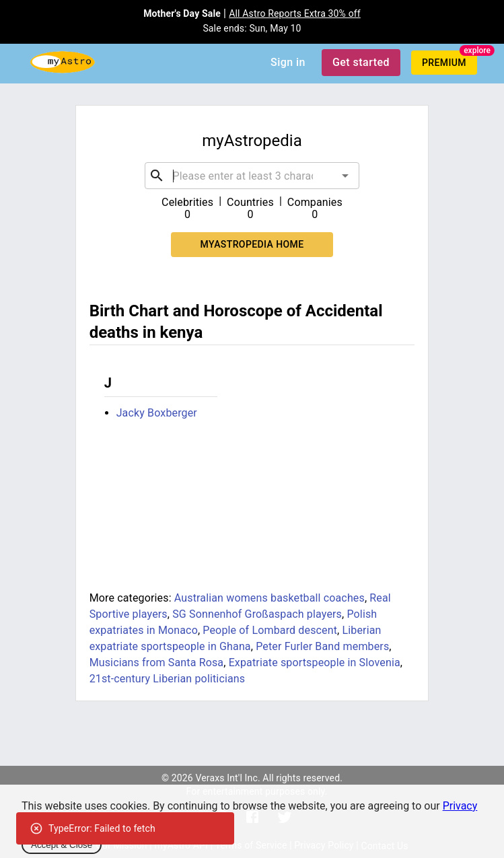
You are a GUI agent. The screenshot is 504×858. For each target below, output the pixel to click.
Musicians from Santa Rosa (157, 663)
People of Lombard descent (270, 630)
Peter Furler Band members (322, 646)
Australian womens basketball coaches (269, 598)
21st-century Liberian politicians (168, 679)
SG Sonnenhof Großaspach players (257, 614)
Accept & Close (62, 845)
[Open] (345, 176)
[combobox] (252, 176)
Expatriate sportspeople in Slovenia (315, 663)
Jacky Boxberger (157, 413)
